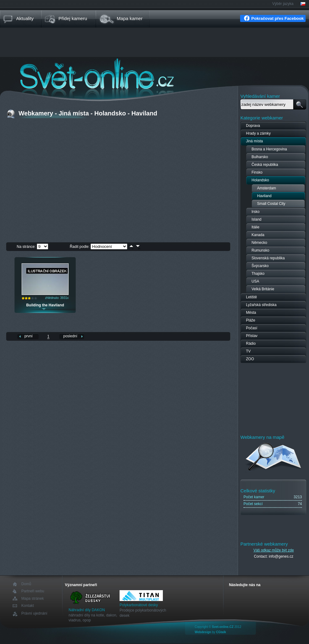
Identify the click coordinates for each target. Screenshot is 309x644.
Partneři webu (33, 591)
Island (256, 219)
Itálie (255, 227)
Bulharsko (260, 157)
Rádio (251, 344)
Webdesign (203, 632)
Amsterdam (267, 188)
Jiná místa (254, 141)
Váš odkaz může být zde (274, 550)
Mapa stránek (33, 599)
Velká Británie (263, 289)
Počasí (252, 328)
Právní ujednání (34, 614)
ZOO (250, 359)
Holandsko (260, 180)
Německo (259, 243)
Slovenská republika (268, 258)
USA (255, 281)
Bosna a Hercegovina (269, 149)
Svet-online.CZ (223, 627)
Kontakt (28, 606)
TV (248, 351)
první (29, 336)
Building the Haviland (45, 305)
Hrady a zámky (258, 133)
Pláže (251, 320)
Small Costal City (271, 204)
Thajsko (258, 274)
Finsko (257, 172)
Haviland (264, 196)
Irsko (256, 212)
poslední (70, 336)
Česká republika (265, 165)
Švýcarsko (260, 266)
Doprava (253, 126)
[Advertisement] (154, 43)
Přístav (252, 336)
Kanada (258, 235)
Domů (26, 584)
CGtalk (221, 632)
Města (251, 313)
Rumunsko (260, 250)
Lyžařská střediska (261, 305)
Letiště (251, 297)
